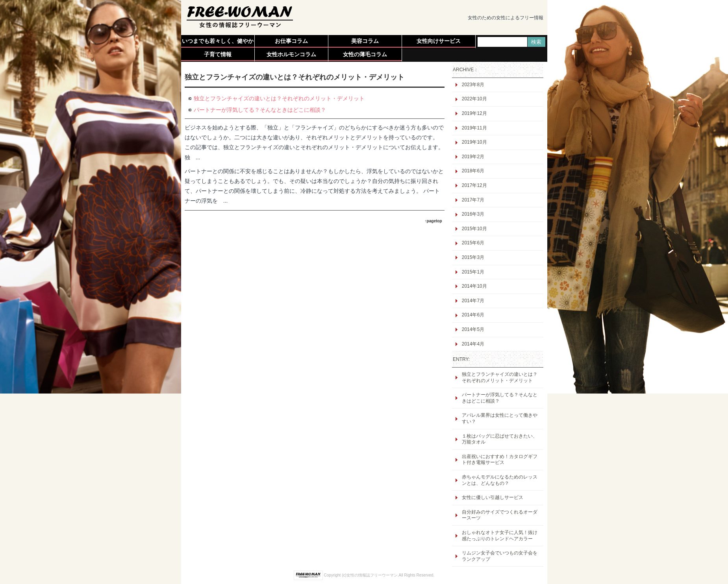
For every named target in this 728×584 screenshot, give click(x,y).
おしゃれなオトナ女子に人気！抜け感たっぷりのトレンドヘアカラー (500, 536)
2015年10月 (474, 229)
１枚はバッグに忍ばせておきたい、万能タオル (500, 439)
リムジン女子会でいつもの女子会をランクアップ (500, 556)
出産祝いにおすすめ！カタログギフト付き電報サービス (500, 460)
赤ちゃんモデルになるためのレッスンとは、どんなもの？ (500, 480)
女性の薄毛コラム (365, 54)
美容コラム (365, 41)
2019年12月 (474, 113)
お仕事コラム (291, 41)
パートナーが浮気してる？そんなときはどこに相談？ (500, 398)
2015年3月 (473, 257)
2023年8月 (473, 85)
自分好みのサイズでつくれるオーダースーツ (500, 515)
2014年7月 (473, 301)
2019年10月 (474, 142)
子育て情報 (218, 54)
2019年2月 (473, 157)
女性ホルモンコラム (291, 54)
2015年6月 (473, 243)
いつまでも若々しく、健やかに (218, 43)
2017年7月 (473, 200)
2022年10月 (474, 99)
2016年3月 (473, 214)
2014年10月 (474, 286)
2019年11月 (474, 128)
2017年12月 (474, 185)
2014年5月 (473, 329)
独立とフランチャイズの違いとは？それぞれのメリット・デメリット (500, 377)
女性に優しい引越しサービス (493, 497)
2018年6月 (473, 171)
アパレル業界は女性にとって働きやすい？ (500, 418)
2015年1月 (473, 272)
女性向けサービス (439, 41)
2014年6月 (473, 315)
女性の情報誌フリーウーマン (372, 575)
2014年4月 (473, 344)
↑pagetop (433, 221)
